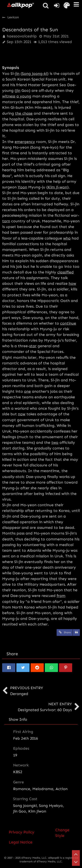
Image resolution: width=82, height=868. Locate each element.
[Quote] (76, 633)
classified (65, 272)
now (22, 414)
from (61, 596)
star (33, 346)
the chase (24, 113)
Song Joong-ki (34, 74)
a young (24, 96)
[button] (76, 4)
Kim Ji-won (57, 187)
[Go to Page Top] (76, 854)
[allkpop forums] (20, 5)
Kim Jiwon (37, 811)
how (72, 283)
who (67, 238)
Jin (18, 90)
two (55, 442)
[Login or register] (57, 5)
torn (6, 221)
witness (9, 96)
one (27, 391)
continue (68, 323)
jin (17, 74)
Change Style (62, 833)
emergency (25, 142)
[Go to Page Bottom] (76, 862)
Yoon (22, 187)
